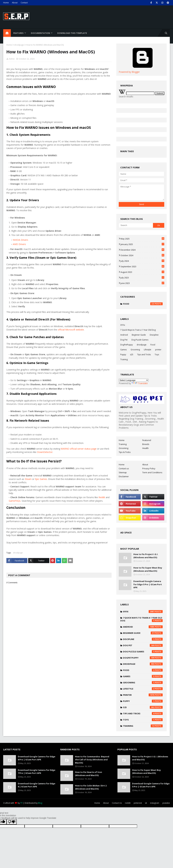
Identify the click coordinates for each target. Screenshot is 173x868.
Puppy (123, 355)
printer (158, 350)
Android (124, 335)
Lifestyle (148, 350)
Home (6, 3)
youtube (166, 803)
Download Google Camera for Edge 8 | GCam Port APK (37, 785)
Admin (12, 59)
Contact (24, 3)
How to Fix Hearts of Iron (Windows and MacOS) (88, 774)
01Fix (123, 325)
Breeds (146, 444)
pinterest (138, 803)
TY (21, 803)
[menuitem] (7, 33)
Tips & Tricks (125, 452)
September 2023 (142, 266)
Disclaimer (124, 476)
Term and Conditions (152, 472)
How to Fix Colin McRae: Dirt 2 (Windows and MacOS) (91, 787)
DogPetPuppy (127, 345)
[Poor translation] (12, 822)
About (15, 3)
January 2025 (142, 244)
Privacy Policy (149, 468)
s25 (132, 355)
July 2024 (142, 261)
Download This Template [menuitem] (72, 33)
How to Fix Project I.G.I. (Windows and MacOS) (146, 556)
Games (124, 350)
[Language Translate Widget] (134, 380)
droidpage (19, 45)
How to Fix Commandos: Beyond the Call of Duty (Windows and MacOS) (92, 760)
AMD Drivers (19, 244)
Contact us (124, 468)
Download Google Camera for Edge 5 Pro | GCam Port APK (148, 584)
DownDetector (45, 452)
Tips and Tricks (144, 355)
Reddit (102, 497)
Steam (28, 479)
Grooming (135, 350)
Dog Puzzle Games (140, 340)
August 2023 (142, 272)
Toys (157, 355)
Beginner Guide (139, 335)
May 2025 (142, 239)
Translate (140, 383)
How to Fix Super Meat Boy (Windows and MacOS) (148, 569)
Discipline (154, 335)
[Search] (136, 225)
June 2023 (142, 283)
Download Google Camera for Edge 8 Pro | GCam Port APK (37, 758)
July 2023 (142, 278)
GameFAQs (15, 501)
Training (124, 359)
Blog (40, 803)
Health (145, 448)
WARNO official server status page (79, 449)
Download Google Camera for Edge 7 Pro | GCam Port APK (37, 772)
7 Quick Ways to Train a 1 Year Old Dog (138, 330)
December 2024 (142, 250)
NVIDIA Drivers (20, 240)
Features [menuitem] (18, 33)
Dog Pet (124, 340)
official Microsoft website (71, 330)
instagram (155, 803)
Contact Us (117, 803)
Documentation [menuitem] (40, 33)
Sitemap (123, 472)
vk (146, 803)
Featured (147, 440)
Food (143, 304)
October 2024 (142, 255)
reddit (128, 803)
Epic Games (41, 479)
